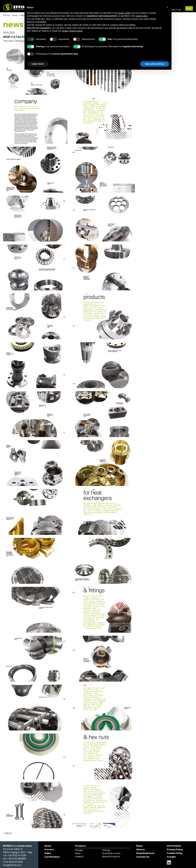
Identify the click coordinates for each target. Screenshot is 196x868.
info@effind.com (12, 865)
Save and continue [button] (155, 64)
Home (6, 15)
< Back (7, 833)
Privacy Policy (175, 850)
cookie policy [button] (141, 16)
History (140, 850)
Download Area (145, 853)
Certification (52, 857)
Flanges (79, 850)
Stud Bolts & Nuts (111, 853)
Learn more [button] (38, 64)
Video (48, 853)
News (15, 15)
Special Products (111, 857)
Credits (171, 857)
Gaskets (79, 857)
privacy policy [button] (124, 13)
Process (49, 850)
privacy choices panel (72, 31)
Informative (174, 846)
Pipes (78, 853)
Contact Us (143, 857)
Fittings (106, 850)
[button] (168, 7)
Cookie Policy (175, 853)
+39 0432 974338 (17, 855)
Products (80, 846)
